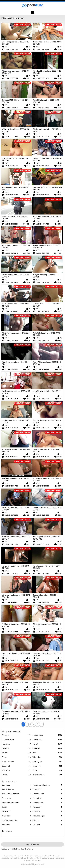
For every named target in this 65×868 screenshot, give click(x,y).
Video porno (47, 789)
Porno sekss (17, 798)
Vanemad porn (47, 803)
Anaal (47, 770)
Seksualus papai (47, 816)
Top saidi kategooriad (12, 732)
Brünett (47, 744)
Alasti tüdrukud (47, 794)
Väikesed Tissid (17, 762)
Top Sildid (8, 831)
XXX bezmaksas (17, 789)
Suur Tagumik (47, 762)
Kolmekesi (17, 770)
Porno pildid (47, 798)
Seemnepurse (47, 735)
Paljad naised (26, 864)
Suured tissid (47, 740)
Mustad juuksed (47, 775)
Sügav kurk (17, 766)
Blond (17, 757)
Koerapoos (17, 744)
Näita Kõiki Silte (33, 844)
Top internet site (10, 781)
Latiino (17, 775)
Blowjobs (17, 735)
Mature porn (47, 807)
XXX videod (17, 825)
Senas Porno (17, 812)
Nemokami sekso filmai (17, 803)
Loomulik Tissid (17, 740)
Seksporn (47, 820)
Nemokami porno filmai (17, 794)
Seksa (17, 807)
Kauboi (17, 753)
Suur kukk (47, 748)
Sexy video (17, 785)
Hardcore (17, 748)
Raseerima (47, 766)
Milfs (47, 753)
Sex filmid (47, 825)
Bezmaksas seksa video (47, 785)
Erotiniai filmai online (17, 820)
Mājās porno (17, 816)
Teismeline (47, 757)
